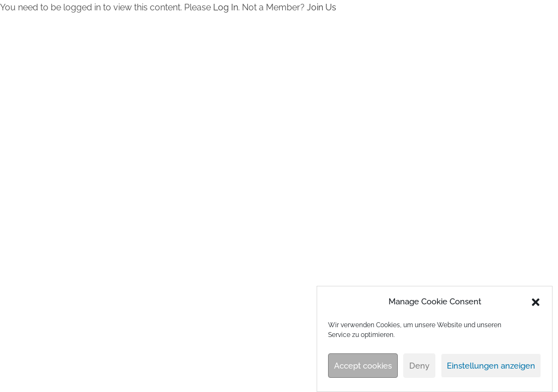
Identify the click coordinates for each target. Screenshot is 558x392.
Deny (419, 366)
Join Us (322, 7)
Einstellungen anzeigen (491, 366)
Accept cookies (363, 366)
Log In (226, 7)
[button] (536, 302)
